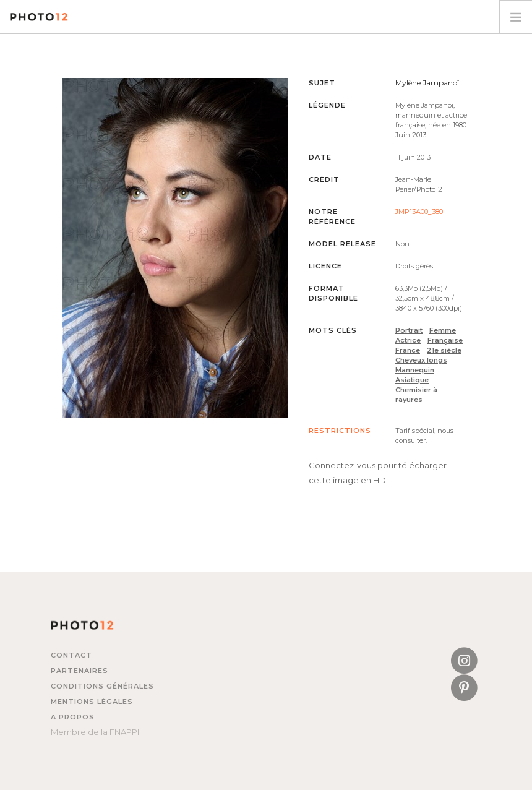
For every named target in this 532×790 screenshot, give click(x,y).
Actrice (408, 340)
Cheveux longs (421, 360)
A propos (73, 717)
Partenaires (79, 671)
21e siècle (444, 350)
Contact (71, 655)
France (408, 350)
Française (445, 340)
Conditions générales (102, 686)
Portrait (409, 330)
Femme (443, 330)
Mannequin (415, 370)
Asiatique (412, 380)
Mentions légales (92, 702)
